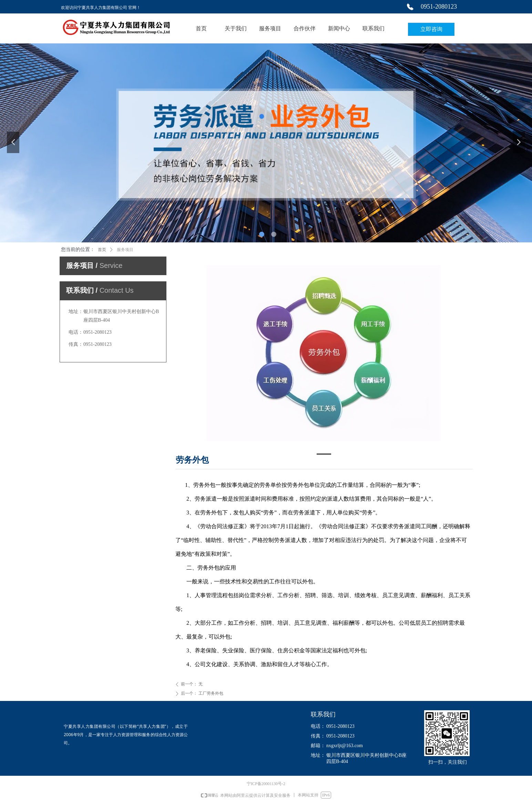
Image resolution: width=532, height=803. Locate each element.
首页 (102, 250)
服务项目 (125, 250)
